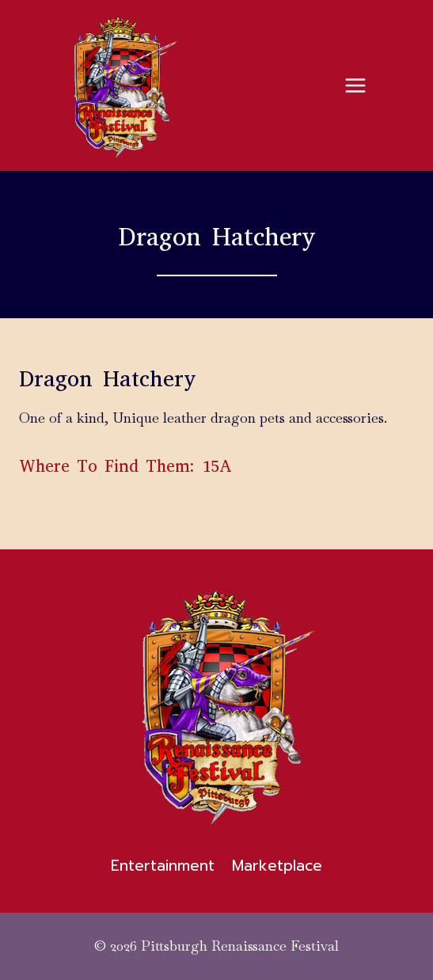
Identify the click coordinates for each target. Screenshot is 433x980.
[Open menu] (355, 85)
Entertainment (163, 866)
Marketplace (277, 866)
